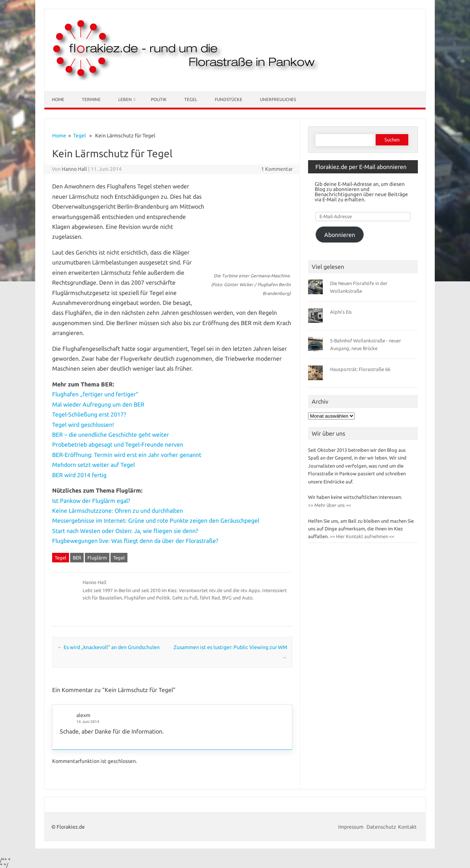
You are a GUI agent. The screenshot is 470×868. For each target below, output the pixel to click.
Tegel (191, 99)
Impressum (351, 827)
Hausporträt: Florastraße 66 (360, 369)
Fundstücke (229, 99)
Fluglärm (97, 558)
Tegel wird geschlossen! (83, 425)
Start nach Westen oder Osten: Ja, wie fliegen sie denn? (125, 531)
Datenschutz (381, 827)
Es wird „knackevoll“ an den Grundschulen (109, 647)
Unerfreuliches (278, 99)
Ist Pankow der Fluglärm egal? (91, 501)
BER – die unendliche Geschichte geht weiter (111, 435)
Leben (125, 99)
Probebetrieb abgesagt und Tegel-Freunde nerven (118, 444)
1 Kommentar (277, 169)
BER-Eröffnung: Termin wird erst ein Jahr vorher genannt (127, 455)
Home (58, 99)
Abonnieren (340, 235)
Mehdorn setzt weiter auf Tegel (93, 465)
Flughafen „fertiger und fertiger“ (95, 394)
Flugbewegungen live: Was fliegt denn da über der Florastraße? (135, 541)
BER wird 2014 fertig (79, 475)
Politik (159, 99)
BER (77, 558)
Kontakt (407, 827)
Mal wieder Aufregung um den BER (98, 404)
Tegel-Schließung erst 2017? (89, 414)
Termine (91, 99)
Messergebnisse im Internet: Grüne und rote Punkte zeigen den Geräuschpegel (156, 521)
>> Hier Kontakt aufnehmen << (361, 536)
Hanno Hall (74, 169)
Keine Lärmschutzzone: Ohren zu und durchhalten (117, 511)
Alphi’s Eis (341, 312)
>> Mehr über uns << (330, 505)
